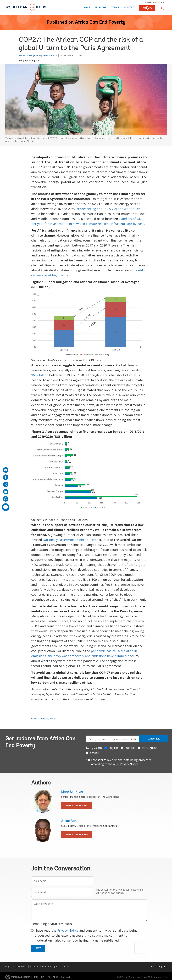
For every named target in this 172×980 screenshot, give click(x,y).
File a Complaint (159, 967)
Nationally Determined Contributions (70, 540)
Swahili (95, 753)
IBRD (35, 977)
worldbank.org (155, 2)
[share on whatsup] (6, 499)
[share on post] (6, 484)
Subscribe (154, 739)
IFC (49, 977)
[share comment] (6, 507)
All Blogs (101, 8)
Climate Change (40, 719)
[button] (162, 8)
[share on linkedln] (6, 492)
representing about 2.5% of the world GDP (108, 209)
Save (38, 948)
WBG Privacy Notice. (126, 764)
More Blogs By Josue (77, 835)
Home (87, 8)
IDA (42, 977)
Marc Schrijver (29, 55)
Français (130, 748)
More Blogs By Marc (76, 806)
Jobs (56, 967)
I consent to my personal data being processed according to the (121, 762)
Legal (8, 967)
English (35, 61)
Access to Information (41, 967)
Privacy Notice (68, 930)
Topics (115, 8)
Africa (53, 719)
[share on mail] (6, 470)
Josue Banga (49, 55)
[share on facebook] (6, 477)
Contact (129, 8)
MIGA (56, 977)
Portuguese (150, 748)
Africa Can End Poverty (100, 22)
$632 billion (40, 375)
